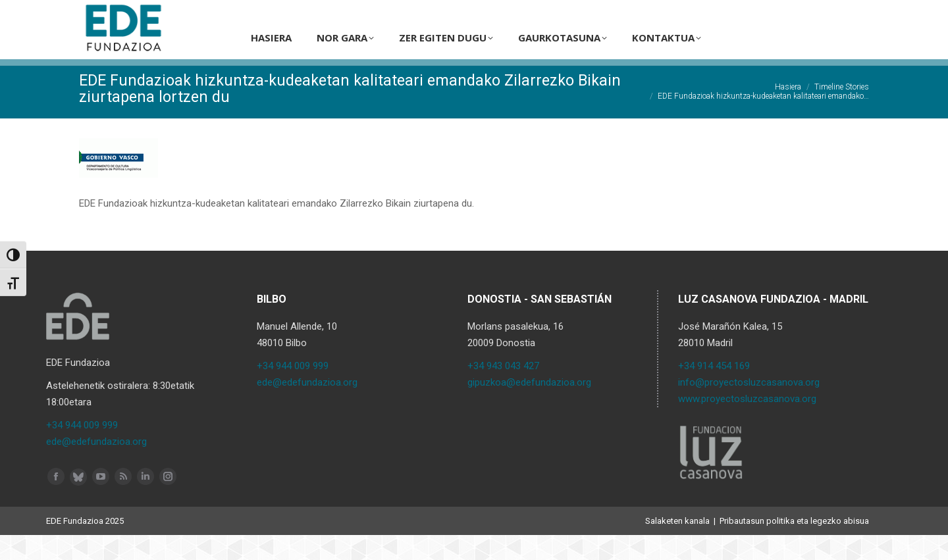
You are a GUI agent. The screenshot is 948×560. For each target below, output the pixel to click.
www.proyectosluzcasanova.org (747, 424)
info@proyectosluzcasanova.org (749, 407)
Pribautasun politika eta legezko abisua (794, 546)
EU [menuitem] (794, 13)
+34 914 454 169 (714, 391)
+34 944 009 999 (82, 450)
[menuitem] (771, 13)
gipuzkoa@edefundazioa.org (529, 407)
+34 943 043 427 (503, 391)
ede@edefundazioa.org (96, 467)
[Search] (706, 13)
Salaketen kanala (677, 546)
